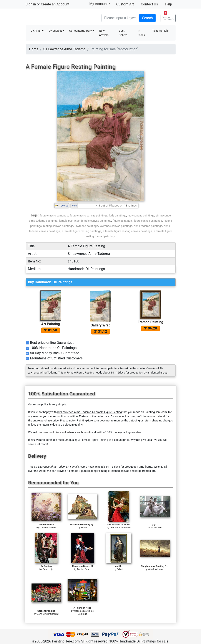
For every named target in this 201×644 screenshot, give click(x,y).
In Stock (141, 33)
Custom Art (125, 4)
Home (34, 49)
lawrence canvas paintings (116, 226)
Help (169, 4)
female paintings (69, 221)
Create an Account (55, 4)
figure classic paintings (54, 215)
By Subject (55, 31)
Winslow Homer (156, 569)
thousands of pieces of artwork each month (65, 432)
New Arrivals (104, 33)
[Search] (120, 18)
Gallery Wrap (101, 325)
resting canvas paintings (58, 226)
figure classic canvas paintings (89, 215)
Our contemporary (80, 31)
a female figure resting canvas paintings (127, 231)
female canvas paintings (96, 221)
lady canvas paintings (141, 215)
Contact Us (149, 4)
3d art (84, 528)
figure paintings (122, 221)
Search (147, 18)
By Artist (36, 31)
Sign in (31, 4)
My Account (100, 4)
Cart (169, 17)
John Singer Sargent (48, 614)
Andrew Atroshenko (120, 528)
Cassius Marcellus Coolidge (84, 612)
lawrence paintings (86, 226)
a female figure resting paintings (81, 231)
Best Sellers (123, 33)
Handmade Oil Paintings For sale (58, 17)
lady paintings (117, 215)
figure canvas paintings (148, 221)
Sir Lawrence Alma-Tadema (64, 49)
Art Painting (50, 324)
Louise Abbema (48, 528)
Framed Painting (151, 322)
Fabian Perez (84, 569)
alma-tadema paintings (148, 226)
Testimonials (160, 31)
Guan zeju (156, 528)
